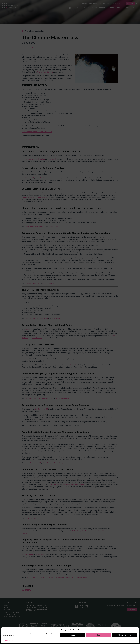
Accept (73, 635)
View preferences (125, 635)
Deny (99, 635)
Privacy (11, 641)
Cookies (5, 641)
